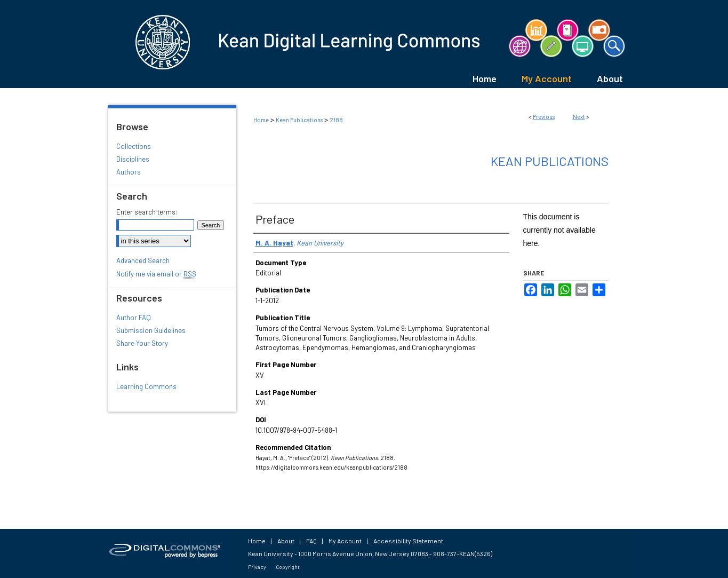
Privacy (257, 567)
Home (261, 120)
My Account (345, 541)
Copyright (288, 567)
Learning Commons (146, 386)
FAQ (311, 541)
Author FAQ (134, 318)
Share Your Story (142, 343)
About (286, 541)
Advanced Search (143, 260)
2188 (336, 120)
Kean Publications (299, 120)
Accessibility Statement (408, 541)
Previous (544, 117)
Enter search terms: (147, 212)
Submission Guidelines (151, 330)
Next (579, 117)
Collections (134, 146)
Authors (129, 172)
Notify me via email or (156, 274)
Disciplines (133, 159)
